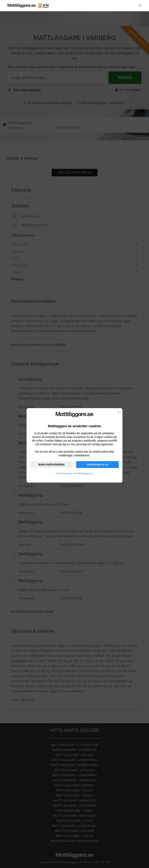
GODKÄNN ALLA (98, 465)
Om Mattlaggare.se (84, 473)
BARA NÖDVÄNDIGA (51, 465)
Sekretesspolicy (64, 473)
